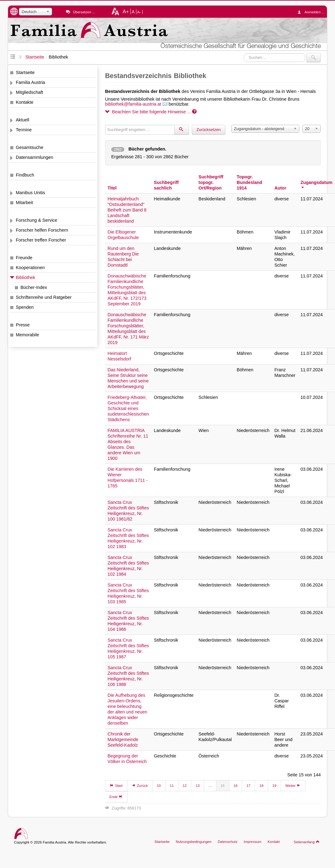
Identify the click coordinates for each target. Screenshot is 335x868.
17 (248, 786)
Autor (280, 188)
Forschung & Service (37, 220)
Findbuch (25, 175)
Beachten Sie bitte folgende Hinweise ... (151, 112)
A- (139, 12)
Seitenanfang (307, 842)
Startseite (25, 72)
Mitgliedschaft (29, 92)
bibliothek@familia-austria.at (133, 104)
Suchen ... (244, 53)
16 (236, 786)
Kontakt (273, 842)
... (210, 786)
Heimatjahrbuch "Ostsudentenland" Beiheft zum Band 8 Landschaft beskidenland (127, 210)
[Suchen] (182, 130)
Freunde (24, 258)
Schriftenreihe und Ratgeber (44, 297)
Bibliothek (25, 277)
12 (185, 786)
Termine (24, 130)
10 (159, 786)
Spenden (25, 307)
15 (223, 786)
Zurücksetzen (209, 130)
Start (116, 785)
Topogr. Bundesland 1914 (249, 182)
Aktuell (22, 120)
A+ (126, 11)
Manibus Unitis (30, 193)
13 (198, 786)
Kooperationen (30, 268)
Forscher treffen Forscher (41, 240)
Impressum (252, 842)
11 (172, 786)
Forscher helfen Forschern (42, 230)
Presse (23, 325)
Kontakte (25, 102)
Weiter (293, 785)
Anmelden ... (313, 12)
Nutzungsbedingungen (194, 842)
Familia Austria (30, 82)
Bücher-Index (34, 287)
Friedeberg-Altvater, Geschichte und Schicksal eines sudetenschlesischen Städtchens (128, 408)
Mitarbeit (24, 203)
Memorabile (27, 335)
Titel (112, 188)
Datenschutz (227, 842)
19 (274, 786)
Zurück (140, 785)
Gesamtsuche (30, 147)
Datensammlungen (35, 157)
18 (261, 786)
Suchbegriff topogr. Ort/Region (211, 182)
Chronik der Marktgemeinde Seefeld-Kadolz (123, 739)
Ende (116, 796)
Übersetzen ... (84, 12)
